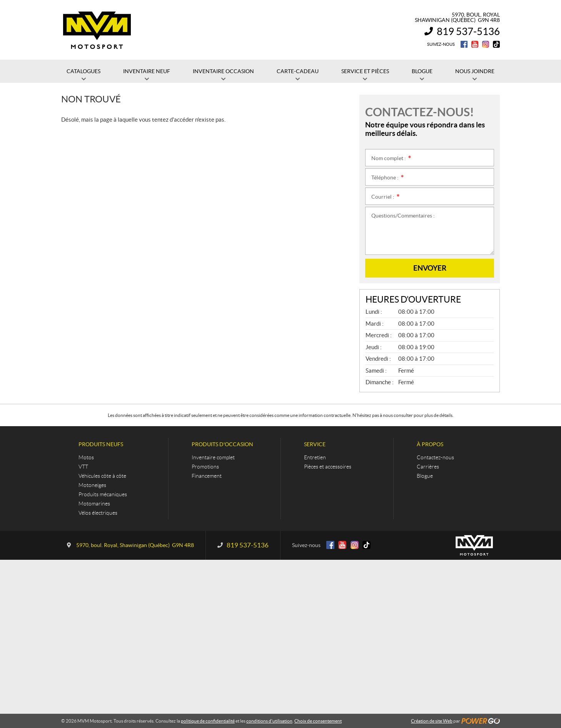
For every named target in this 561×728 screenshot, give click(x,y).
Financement (207, 476)
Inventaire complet (213, 457)
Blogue (425, 476)
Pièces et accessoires (328, 467)
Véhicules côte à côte (102, 476)
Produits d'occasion (222, 444)
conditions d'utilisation (269, 721)
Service (315, 444)
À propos (430, 444)
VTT (83, 467)
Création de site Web (432, 721)
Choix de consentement (318, 721)
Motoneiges (92, 485)
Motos (86, 457)
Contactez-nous (435, 457)
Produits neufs (101, 444)
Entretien (315, 457)
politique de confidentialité (208, 721)
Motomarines (94, 504)
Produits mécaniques (103, 494)
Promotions (205, 467)
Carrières (428, 467)
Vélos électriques (98, 513)
